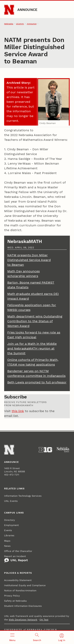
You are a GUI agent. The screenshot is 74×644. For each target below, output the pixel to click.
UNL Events (11, 501)
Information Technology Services (23, 496)
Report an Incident (16, 559)
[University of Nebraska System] (63, 450)
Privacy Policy (12, 596)
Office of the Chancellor (18, 551)
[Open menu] (12, 637)
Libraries (9, 535)
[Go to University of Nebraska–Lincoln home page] (9, 10)
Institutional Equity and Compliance (25, 585)
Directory (9, 520)
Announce (27, 10)
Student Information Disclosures (23, 606)
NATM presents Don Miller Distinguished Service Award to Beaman (29, 260)
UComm (20, 24)
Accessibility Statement (18, 580)
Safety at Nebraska (15, 601)
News (7, 546)
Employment (11, 525)
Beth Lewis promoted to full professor (37, 382)
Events (8, 530)
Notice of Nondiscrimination (20, 591)
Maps (7, 541)
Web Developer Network (23, 620)
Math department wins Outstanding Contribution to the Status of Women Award (35, 321)
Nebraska (9, 24)
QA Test (44, 620)
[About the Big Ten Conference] (45, 450)
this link (18, 411)
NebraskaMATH (25, 241)
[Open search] (37, 637)
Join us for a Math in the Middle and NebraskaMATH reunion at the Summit (32, 348)
